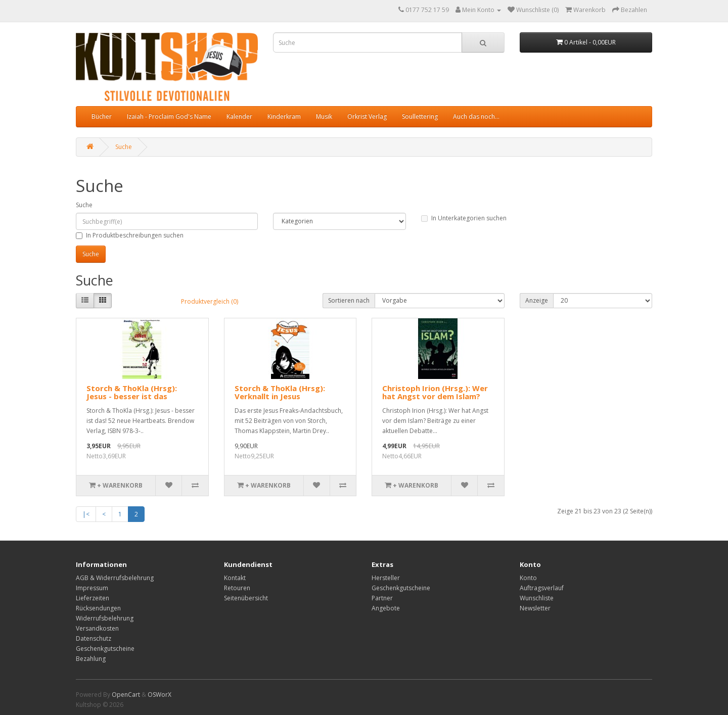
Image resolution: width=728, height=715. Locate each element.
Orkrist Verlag (367, 116)
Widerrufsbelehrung (105, 618)
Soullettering (420, 116)
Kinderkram (284, 116)
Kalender (239, 116)
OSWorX (160, 695)
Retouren (237, 588)
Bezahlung (91, 659)
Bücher (102, 116)
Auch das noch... (476, 116)
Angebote (386, 608)
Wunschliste (537, 598)
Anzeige (537, 300)
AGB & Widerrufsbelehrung (115, 578)
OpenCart (126, 695)
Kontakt (235, 578)
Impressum (92, 588)
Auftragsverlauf (542, 588)
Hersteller (386, 578)
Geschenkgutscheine (105, 649)
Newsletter (535, 608)
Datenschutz (94, 638)
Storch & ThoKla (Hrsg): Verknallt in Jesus (280, 392)
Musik (324, 116)
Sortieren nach (349, 300)
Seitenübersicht (246, 598)
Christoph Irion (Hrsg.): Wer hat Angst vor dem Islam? (435, 392)
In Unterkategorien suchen (464, 218)
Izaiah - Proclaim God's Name (169, 116)
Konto (528, 578)
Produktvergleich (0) (210, 301)
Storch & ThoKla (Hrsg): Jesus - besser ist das (132, 392)
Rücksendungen (98, 608)
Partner (382, 598)
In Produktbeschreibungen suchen (130, 235)
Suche (124, 147)
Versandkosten (97, 628)
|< (86, 514)
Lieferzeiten (93, 598)
